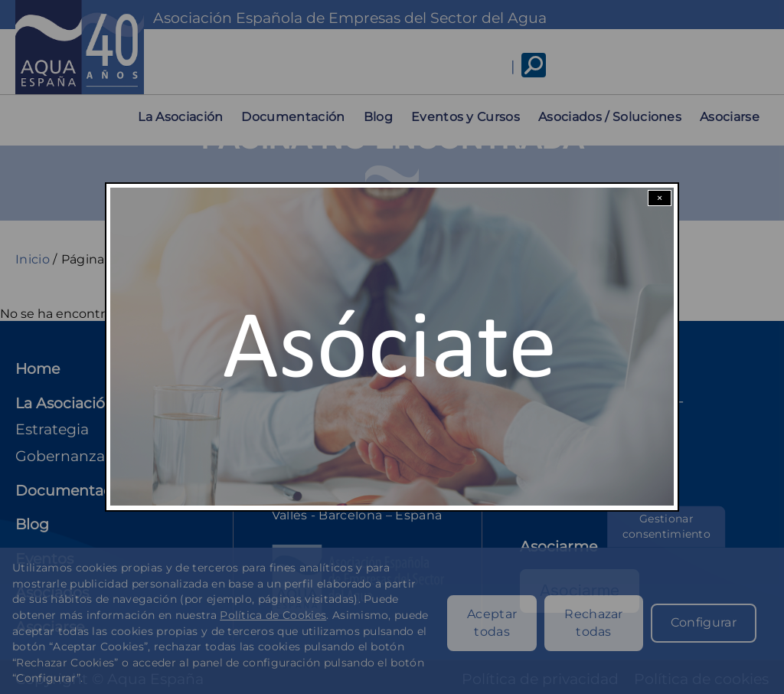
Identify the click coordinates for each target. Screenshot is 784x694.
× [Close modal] (660, 198)
